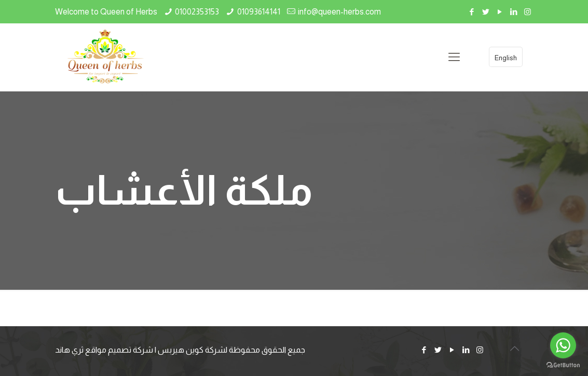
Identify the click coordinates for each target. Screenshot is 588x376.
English (506, 58)
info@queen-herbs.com (339, 12)
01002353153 (197, 12)
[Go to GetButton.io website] (563, 365)
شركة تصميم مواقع (119, 350)
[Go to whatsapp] (563, 345)
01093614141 (259, 12)
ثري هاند (69, 350)
